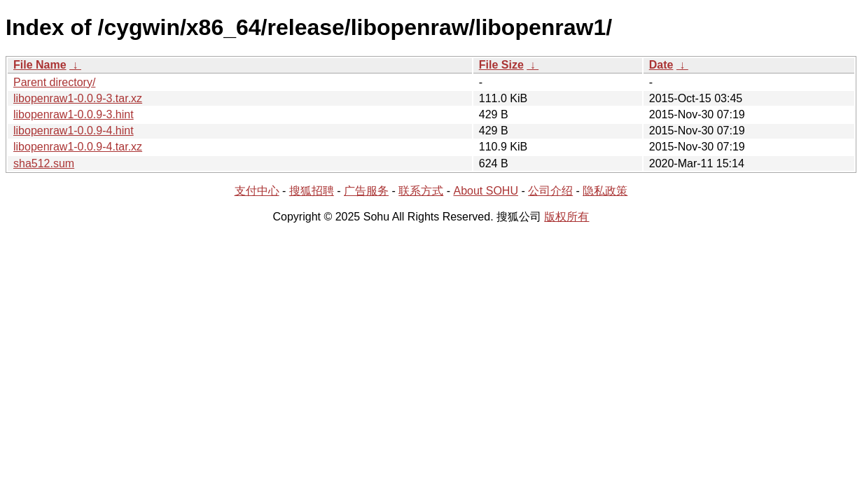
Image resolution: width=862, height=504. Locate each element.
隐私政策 (605, 191)
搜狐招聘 (312, 191)
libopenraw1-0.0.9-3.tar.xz (78, 98)
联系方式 (421, 191)
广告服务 (366, 191)
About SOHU (485, 191)
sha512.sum (44, 163)
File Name (40, 65)
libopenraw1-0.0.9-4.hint (74, 131)
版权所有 (566, 217)
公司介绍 (550, 191)
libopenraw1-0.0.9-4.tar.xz (78, 147)
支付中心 (257, 191)
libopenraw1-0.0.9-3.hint (74, 114)
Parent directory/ (54, 82)
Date (661, 65)
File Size (501, 65)
